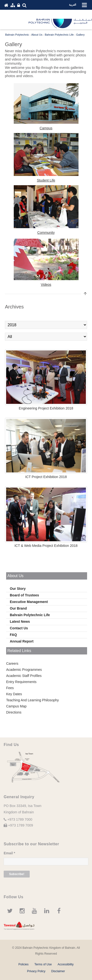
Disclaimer (58, 971)
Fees (10, 688)
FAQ (13, 635)
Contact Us (19, 628)
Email (9, 853)
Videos (46, 285)
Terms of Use (43, 964)
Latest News (20, 622)
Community (46, 233)
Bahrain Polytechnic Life (30, 615)
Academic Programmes (24, 670)
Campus (46, 128)
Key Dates (14, 694)
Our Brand (18, 608)
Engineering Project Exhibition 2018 (46, 408)
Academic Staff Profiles (24, 676)
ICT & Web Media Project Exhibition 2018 (46, 546)
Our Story (18, 589)
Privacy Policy (36, 971)
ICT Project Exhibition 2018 (46, 477)
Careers (12, 664)
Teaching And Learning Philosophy (33, 700)
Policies (23, 964)
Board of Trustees (24, 595)
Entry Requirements (21, 682)
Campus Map (16, 706)
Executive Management (29, 602)
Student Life (46, 180)
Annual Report (22, 641)
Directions (14, 712)
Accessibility (66, 964)
